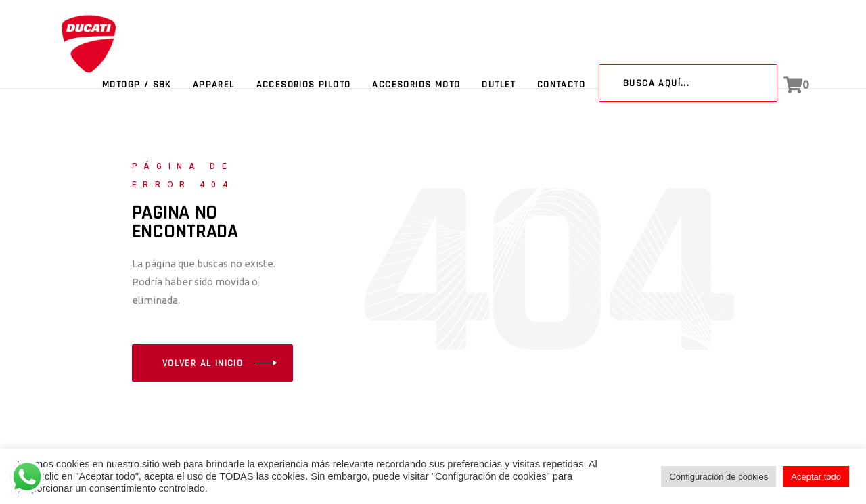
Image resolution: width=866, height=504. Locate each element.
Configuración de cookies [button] (719, 477)
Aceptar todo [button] (816, 477)
